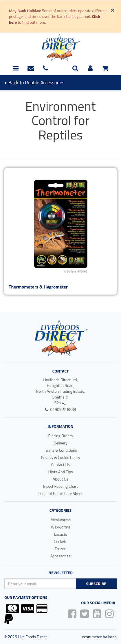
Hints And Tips (60, 472)
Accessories (60, 556)
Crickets (61, 541)
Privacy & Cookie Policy (60, 457)
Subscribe (96, 583)
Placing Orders (60, 436)
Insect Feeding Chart (60, 486)
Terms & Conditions (60, 450)
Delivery (60, 443)
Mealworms (60, 520)
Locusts (60, 534)
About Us (60, 479)
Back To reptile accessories (34, 83)
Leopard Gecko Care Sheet (60, 493)
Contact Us (60, 465)
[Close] (112, 10)
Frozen (60, 549)
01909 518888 (60, 409)
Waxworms (61, 527)
